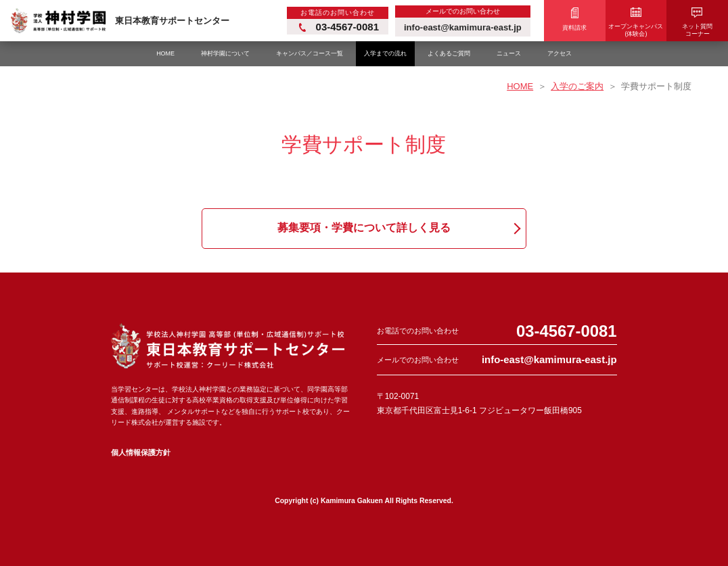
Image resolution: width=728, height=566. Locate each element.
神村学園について (225, 53)
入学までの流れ (385, 53)
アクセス (560, 53)
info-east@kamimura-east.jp (549, 359)
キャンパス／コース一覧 (310, 53)
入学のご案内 (577, 86)
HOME (165, 53)
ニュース (509, 53)
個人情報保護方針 (141, 452)
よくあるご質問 (449, 53)
